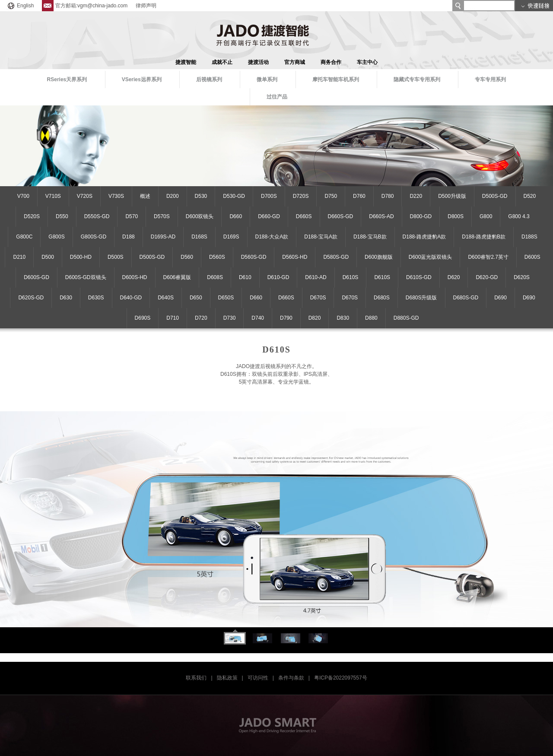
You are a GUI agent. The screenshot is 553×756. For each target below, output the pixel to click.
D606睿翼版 (177, 277)
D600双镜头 (200, 216)
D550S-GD (97, 216)
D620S (522, 277)
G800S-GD (94, 237)
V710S (53, 196)
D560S (217, 257)
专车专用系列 (490, 79)
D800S (456, 216)
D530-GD (234, 196)
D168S (199, 237)
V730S (116, 196)
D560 (187, 257)
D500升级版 (452, 196)
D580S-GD (336, 257)
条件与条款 (291, 678)
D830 (343, 318)
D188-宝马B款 (370, 237)
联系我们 (196, 678)
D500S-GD (495, 196)
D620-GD (487, 277)
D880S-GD (406, 318)
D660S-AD (381, 216)
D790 (286, 318)
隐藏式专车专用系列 (417, 79)
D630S (96, 298)
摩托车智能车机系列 (336, 79)
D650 (196, 298)
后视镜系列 (209, 79)
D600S (532, 257)
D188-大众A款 (272, 237)
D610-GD (278, 277)
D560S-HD (295, 257)
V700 (23, 196)
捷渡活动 (258, 62)
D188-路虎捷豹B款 (484, 237)
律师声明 (146, 6)
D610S (351, 277)
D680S (382, 298)
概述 (145, 196)
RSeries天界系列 (67, 79)
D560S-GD (254, 257)
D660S (304, 216)
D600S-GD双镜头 (86, 277)
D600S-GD (37, 277)
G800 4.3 (519, 216)
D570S (162, 216)
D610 (245, 277)
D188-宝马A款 (321, 237)
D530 (201, 196)
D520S (32, 216)
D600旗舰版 (379, 257)
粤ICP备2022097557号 (341, 678)
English (20, 6)
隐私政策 (227, 678)
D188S (529, 237)
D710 (173, 318)
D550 (62, 216)
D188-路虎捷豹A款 (424, 237)
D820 (315, 318)
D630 (66, 298)
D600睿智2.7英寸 (488, 257)
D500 (48, 257)
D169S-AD (163, 237)
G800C (24, 237)
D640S (166, 298)
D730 (230, 318)
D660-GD (269, 216)
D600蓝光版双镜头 (431, 257)
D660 (236, 216)
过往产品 (277, 97)
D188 (129, 237)
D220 (416, 196)
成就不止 (222, 62)
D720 (201, 318)
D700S (269, 196)
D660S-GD (341, 216)
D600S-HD (135, 277)
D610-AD (316, 277)
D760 (359, 196)
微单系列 (267, 79)
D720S (301, 196)
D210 (19, 257)
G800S (56, 237)
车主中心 (367, 62)
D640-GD (131, 298)
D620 (454, 277)
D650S (226, 298)
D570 (132, 216)
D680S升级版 (421, 298)
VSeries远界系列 (142, 79)
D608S (215, 277)
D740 (258, 318)
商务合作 (331, 62)
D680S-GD (466, 298)
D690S (143, 318)
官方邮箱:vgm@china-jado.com (85, 6)
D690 (501, 298)
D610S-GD (419, 277)
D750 (331, 196)
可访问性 (258, 678)
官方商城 (295, 62)
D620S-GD (31, 298)
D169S (231, 237)
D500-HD (81, 257)
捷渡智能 (186, 62)
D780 (388, 196)
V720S (85, 196)
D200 (173, 196)
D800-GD (421, 216)
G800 (486, 216)
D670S (318, 298)
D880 (371, 318)
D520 (530, 196)
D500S (116, 257)
